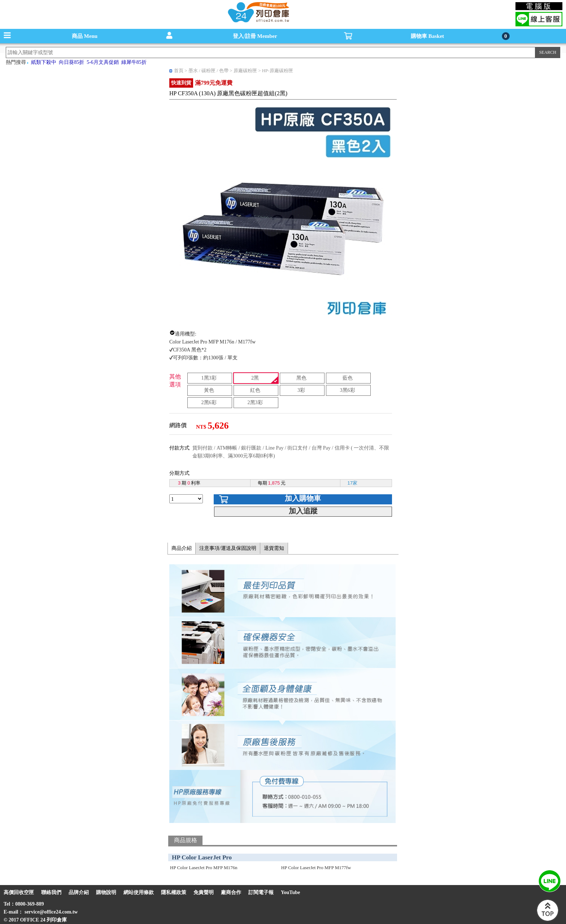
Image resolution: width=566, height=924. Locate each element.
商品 (85, 36)
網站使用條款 (139, 892)
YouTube (290, 892)
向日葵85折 (71, 62)
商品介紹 (182, 548)
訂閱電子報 (261, 892)
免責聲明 (204, 892)
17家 (352, 483)
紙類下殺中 (44, 62)
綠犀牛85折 (134, 62)
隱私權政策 (174, 892)
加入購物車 (303, 498)
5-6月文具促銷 (103, 62)
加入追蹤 (303, 511)
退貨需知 (274, 548)
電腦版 (539, 6)
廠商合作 (231, 892)
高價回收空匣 (19, 892)
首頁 (179, 71)
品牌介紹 (79, 892)
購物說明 (106, 892)
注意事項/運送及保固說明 (228, 548)
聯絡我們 (51, 892)
